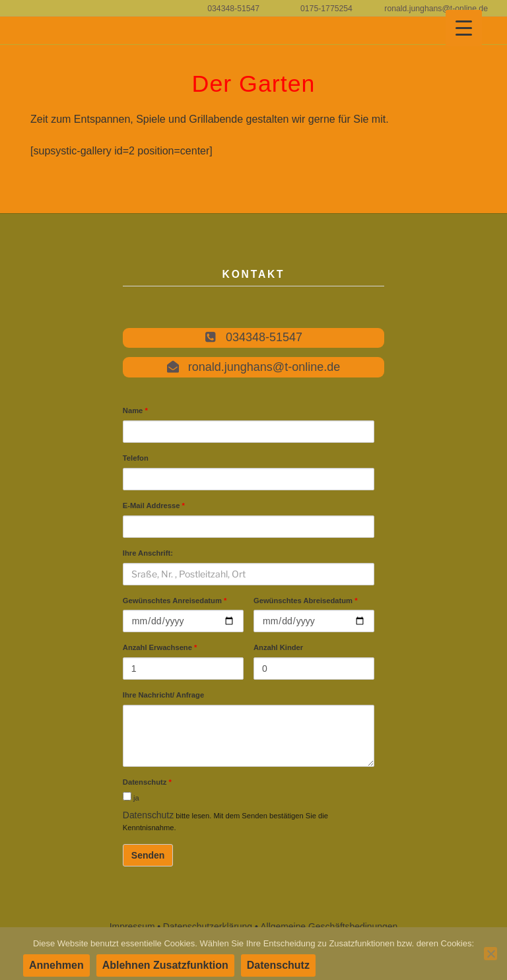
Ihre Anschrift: (148, 553)
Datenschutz (147, 783)
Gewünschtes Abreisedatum (306, 601)
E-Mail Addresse (154, 506)
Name (135, 410)
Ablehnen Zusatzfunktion (165, 965)
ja (131, 798)
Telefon (136, 458)
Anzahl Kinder (278, 648)
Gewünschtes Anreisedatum (175, 601)
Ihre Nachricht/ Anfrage (163, 696)
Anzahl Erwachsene (160, 648)
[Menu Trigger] (464, 28)
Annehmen (56, 965)
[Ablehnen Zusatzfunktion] (490, 954)
